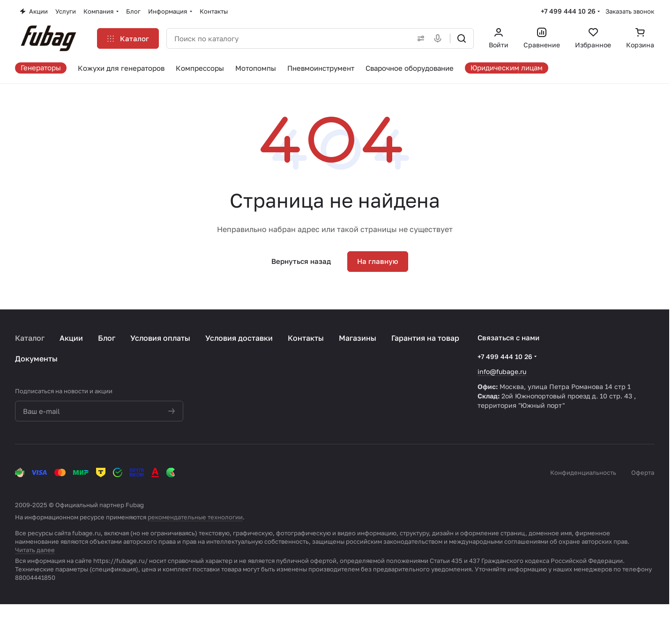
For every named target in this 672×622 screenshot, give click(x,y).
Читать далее (35, 550)
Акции (71, 338)
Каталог (30, 338)
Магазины (358, 338)
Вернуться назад (301, 261)
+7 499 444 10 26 (568, 11)
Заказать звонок (630, 11)
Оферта (643, 472)
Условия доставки (239, 338)
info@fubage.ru (502, 371)
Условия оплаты (160, 338)
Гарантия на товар (425, 338)
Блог (107, 338)
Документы (36, 359)
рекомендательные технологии (195, 517)
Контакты (306, 338)
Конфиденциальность (583, 472)
